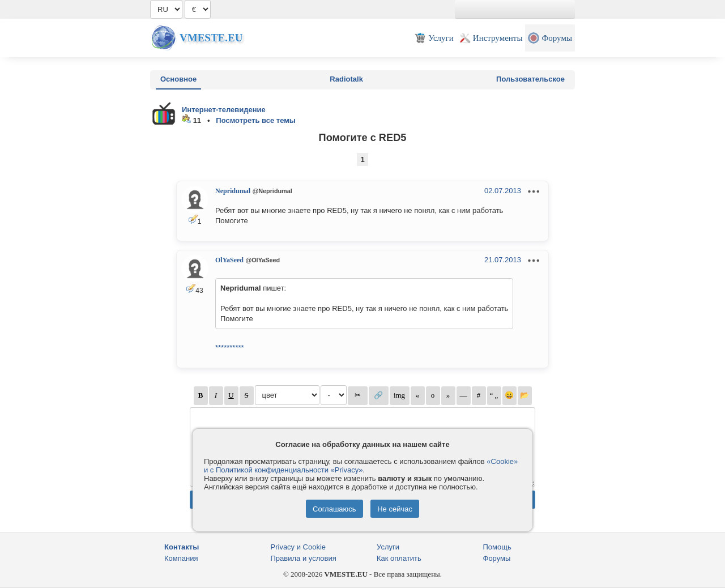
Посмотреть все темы (256, 120)
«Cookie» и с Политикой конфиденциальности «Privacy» (361, 466)
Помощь (497, 547)
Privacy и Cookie (298, 547)
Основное (178, 79)
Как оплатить (399, 558)
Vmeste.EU (211, 38)
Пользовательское (530, 79)
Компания (181, 558)
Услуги (388, 547)
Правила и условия (304, 558)
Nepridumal (233, 191)
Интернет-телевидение (224, 110)
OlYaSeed (229, 260)
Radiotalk (346, 79)
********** (230, 348)
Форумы (497, 558)
